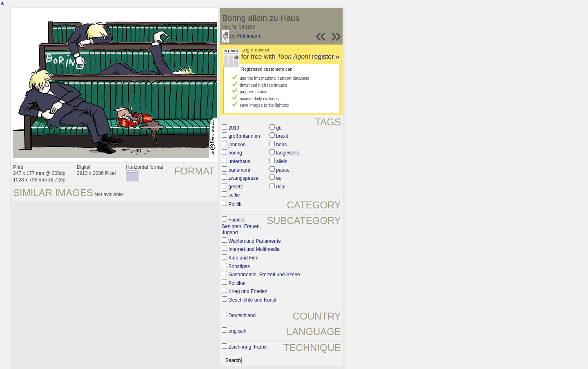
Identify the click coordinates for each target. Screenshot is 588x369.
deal (281, 187)
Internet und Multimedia (254, 249)
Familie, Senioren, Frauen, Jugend (241, 226)
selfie (234, 195)
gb (279, 128)
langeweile (288, 153)
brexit (282, 136)
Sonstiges (239, 266)
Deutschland (242, 315)
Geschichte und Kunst (252, 300)
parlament (239, 170)
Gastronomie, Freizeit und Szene (264, 275)
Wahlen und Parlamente (254, 241)
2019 (234, 128)
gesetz (235, 187)
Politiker (237, 283)
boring (235, 153)
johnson (237, 145)
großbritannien (244, 136)
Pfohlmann (248, 36)
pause (283, 170)
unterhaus (239, 161)
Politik (235, 204)
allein (282, 161)
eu (279, 178)
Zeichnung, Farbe (247, 347)
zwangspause (243, 178)
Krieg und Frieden (248, 291)
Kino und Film (243, 258)
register (326, 57)
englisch (237, 331)
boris (281, 145)
